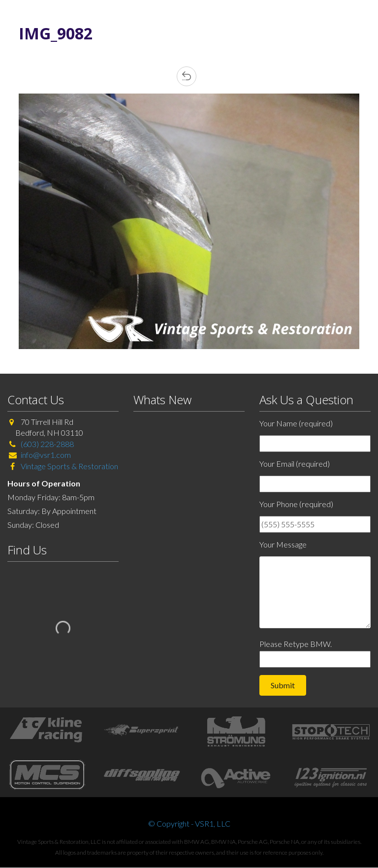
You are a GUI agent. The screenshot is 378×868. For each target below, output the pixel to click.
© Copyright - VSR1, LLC (189, 823)
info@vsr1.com (46, 455)
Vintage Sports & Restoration (69, 466)
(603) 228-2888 (47, 444)
